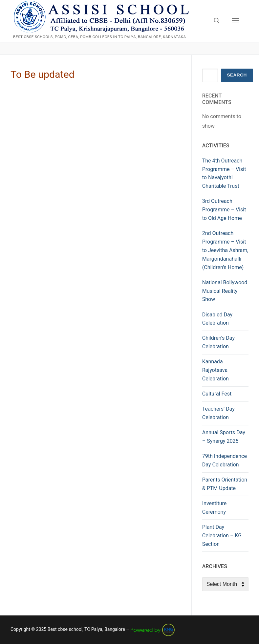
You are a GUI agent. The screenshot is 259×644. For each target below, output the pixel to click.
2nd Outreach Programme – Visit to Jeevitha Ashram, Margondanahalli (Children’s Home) (225, 250)
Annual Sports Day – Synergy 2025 (224, 437)
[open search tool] (217, 21)
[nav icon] (235, 21)
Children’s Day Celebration (218, 342)
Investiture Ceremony (215, 508)
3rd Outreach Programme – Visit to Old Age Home (224, 210)
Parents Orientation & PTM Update (225, 484)
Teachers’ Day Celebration (218, 413)
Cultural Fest (217, 394)
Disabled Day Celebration (217, 319)
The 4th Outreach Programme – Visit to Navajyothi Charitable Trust (224, 173)
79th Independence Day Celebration (225, 460)
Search (237, 75)
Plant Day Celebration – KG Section (222, 536)
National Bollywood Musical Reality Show (225, 291)
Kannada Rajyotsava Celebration (216, 370)
